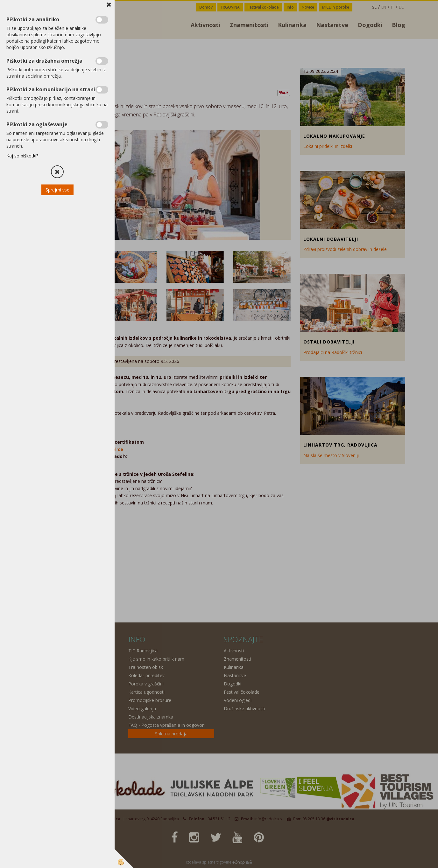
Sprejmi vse (57, 190)
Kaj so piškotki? (22, 156)
